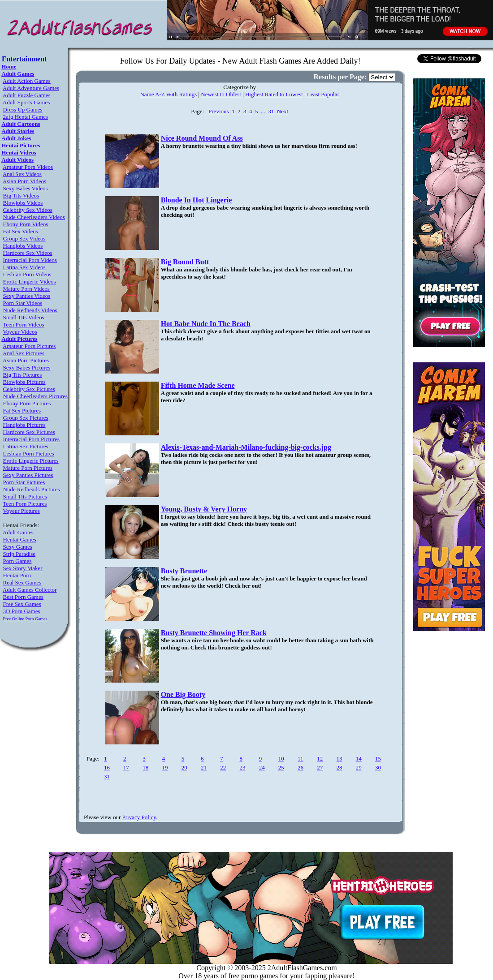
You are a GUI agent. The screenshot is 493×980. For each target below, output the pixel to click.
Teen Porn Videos (23, 325)
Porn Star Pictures (24, 482)
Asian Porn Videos (24, 181)
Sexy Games (18, 547)
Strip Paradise (19, 554)
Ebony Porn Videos (26, 224)
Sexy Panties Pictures (28, 475)
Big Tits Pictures (23, 375)
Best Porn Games (23, 597)
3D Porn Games (22, 611)
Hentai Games (20, 539)
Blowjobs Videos (23, 203)
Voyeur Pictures (21, 511)
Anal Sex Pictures (24, 353)
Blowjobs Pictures (24, 382)
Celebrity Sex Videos (28, 210)
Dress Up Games (23, 110)
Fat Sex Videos (21, 231)
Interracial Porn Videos (30, 260)
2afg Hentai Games (26, 117)
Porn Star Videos (23, 303)
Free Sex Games (22, 604)
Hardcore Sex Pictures (29, 432)
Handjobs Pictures (24, 425)
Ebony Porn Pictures (27, 403)
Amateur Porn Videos (28, 167)
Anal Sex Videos (22, 174)
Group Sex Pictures (26, 418)
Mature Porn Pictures (28, 468)
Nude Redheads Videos (30, 310)
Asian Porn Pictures (26, 360)
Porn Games (17, 561)
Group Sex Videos (24, 239)
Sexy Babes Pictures (27, 367)
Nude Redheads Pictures (32, 489)
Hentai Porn (17, 575)
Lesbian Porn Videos (27, 274)
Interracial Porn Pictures (31, 439)
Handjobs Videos (23, 246)
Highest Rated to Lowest (274, 94)
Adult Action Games (27, 81)
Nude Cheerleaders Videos (34, 217)
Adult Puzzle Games (27, 95)
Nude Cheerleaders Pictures (35, 396)
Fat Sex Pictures (22, 410)
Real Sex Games (22, 582)
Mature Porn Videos (26, 289)
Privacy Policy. (140, 817)
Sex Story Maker (23, 568)
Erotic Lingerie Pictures (31, 461)
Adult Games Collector (30, 590)
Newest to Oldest (221, 94)
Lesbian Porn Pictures (29, 453)
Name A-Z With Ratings (168, 94)
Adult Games (18, 532)
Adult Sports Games (26, 102)
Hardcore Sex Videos (28, 253)
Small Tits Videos (24, 317)
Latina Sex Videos (24, 267)
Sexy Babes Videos (26, 188)
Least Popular (323, 94)
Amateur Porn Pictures (29, 346)
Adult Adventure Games (31, 88)
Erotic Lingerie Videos (30, 282)
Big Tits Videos (21, 196)
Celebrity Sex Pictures (29, 389)
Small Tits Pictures (25, 496)
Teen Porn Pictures (25, 504)
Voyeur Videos (20, 332)
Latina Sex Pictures (26, 446)
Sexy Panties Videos (27, 296)
